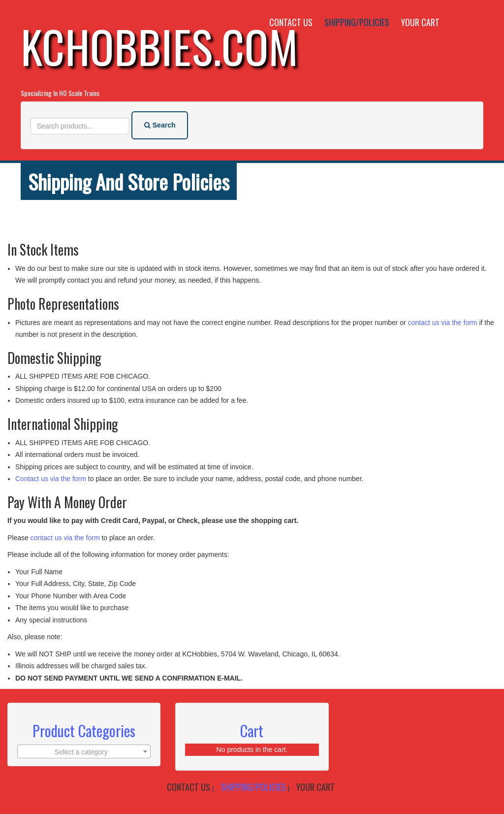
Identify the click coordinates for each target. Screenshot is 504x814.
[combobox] (84, 751)
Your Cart (420, 22)
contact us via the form (442, 323)
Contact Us (291, 22)
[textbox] (84, 752)
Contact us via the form (51, 479)
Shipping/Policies (357, 22)
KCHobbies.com (159, 46)
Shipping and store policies (129, 181)
